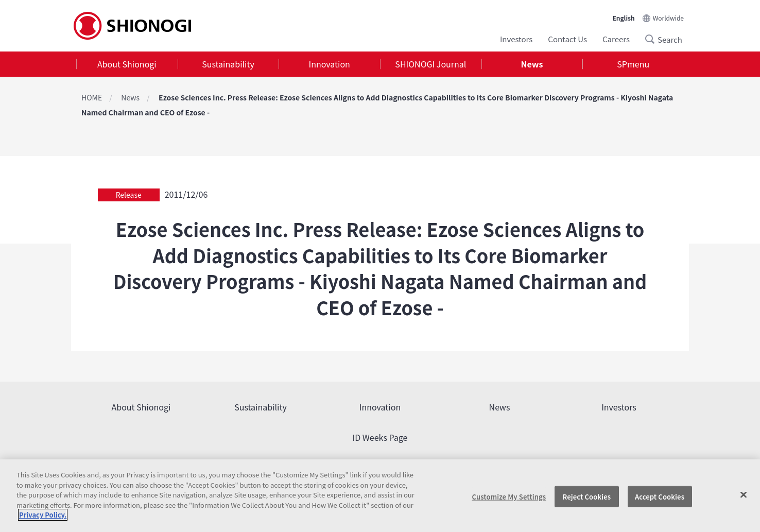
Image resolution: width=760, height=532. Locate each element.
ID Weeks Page (380, 437)
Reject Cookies (587, 496)
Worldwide (668, 18)
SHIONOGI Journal (430, 64)
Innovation (330, 64)
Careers (616, 39)
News (532, 64)
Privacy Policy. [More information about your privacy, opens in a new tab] (43, 515)
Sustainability (228, 64)
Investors (516, 39)
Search (653, 39)
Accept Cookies (660, 496)
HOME (92, 97)
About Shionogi (127, 64)
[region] (380, 496)
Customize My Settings (509, 496)
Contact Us (567, 39)
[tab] (127, 64)
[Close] (744, 494)
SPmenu (633, 64)
